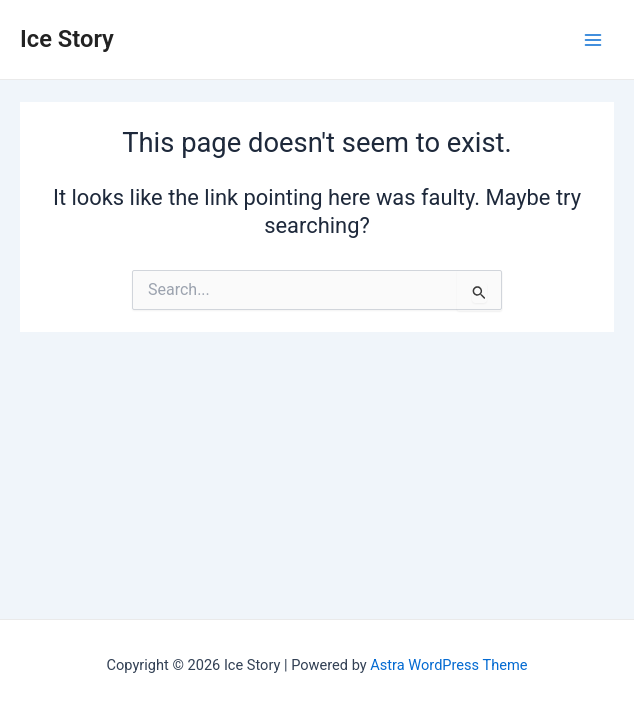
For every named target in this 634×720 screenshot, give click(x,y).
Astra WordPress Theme (448, 665)
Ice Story (67, 39)
